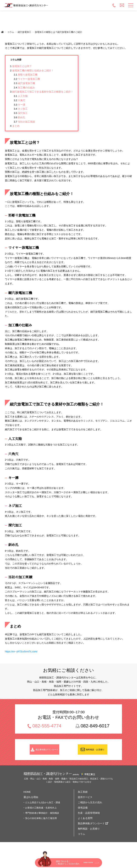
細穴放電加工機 (24, 83)
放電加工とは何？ (21, 66)
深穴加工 (21, 113)
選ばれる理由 (31, 801)
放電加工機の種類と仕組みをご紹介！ (32, 70)
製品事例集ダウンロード (47, 751)
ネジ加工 (21, 109)
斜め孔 (19, 117)
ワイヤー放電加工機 (27, 79)
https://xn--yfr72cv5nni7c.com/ (21, 651)
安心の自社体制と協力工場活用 (41, 822)
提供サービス (85, 801)
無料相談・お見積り (95, 751)
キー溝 (19, 105)
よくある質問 (85, 822)
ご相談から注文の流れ (90, 806)
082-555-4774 (47, 726)
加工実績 (83, 795)
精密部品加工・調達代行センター (49, 5)
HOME (27, 795)
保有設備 (83, 811)
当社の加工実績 (24, 122)
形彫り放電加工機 (26, 75)
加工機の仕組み (24, 88)
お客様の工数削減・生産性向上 (41, 811)
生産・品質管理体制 (89, 816)
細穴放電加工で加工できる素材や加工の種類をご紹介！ (42, 92)
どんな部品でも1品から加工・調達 (43, 806)
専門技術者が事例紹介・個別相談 (42, 816)
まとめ (15, 126)
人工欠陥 (21, 96)
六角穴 (19, 100)
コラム (81, 837)
